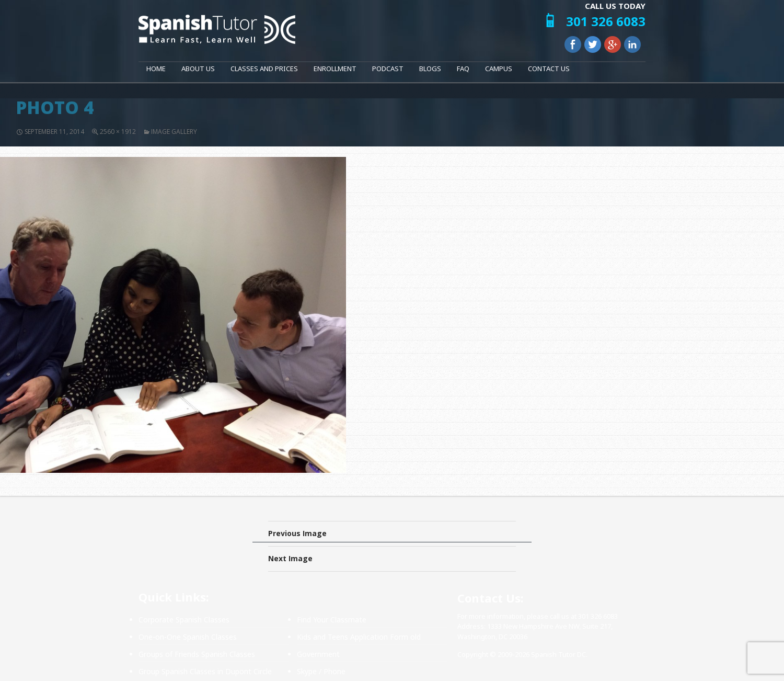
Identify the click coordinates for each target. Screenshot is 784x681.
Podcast (388, 69)
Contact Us (549, 69)
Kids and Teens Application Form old (359, 637)
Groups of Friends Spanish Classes (197, 654)
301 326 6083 (606, 21)
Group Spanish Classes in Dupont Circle (205, 671)
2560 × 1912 (118, 132)
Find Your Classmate (332, 620)
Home (156, 69)
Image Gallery (174, 132)
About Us (198, 69)
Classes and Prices (264, 69)
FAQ (463, 69)
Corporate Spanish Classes (184, 620)
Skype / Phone (321, 671)
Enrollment (335, 69)
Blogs (430, 69)
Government (318, 654)
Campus (499, 69)
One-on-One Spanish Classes (188, 637)
